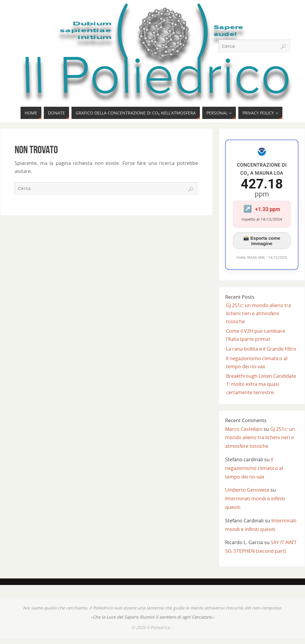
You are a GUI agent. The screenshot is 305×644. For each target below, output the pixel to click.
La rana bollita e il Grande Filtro (261, 349)
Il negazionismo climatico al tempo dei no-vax (254, 468)
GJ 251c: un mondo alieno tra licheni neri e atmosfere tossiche (259, 313)
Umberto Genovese (247, 490)
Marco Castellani (244, 429)
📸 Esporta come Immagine (262, 241)
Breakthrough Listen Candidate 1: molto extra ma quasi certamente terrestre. (261, 384)
